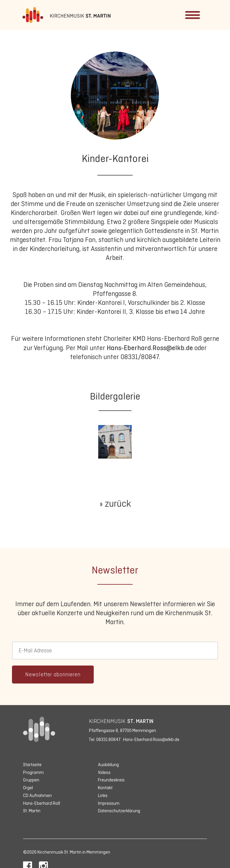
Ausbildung (108, 765)
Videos (104, 772)
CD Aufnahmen (37, 795)
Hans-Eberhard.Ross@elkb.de (150, 348)
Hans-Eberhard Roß (42, 803)
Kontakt (105, 788)
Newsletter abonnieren (53, 675)
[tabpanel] (115, 442)
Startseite (32, 765)
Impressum (109, 803)
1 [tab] (122, 456)
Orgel (28, 788)
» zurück (115, 503)
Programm (33, 772)
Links (103, 795)
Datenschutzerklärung (119, 811)
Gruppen (31, 780)
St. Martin (32, 811)
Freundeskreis (111, 780)
